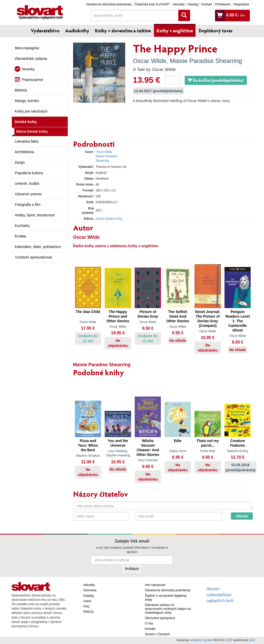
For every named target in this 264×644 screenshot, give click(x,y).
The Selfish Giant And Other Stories (178, 316)
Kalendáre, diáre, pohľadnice (38, 247)
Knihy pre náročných (31, 111)
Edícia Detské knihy (32, 131)
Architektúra (25, 152)
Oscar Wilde (150, 61)
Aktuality (179, 4)
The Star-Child (88, 312)
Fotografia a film (28, 205)
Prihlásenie (223, 4)
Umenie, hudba (27, 183)
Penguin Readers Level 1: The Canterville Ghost (238, 321)
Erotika (21, 236)
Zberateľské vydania (31, 59)
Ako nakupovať (155, 585)
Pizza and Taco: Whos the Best (88, 445)
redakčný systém (201, 640)
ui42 (252, 640)
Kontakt (207, 4)
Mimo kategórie (27, 48)
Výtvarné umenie (28, 194)
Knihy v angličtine (175, 31)
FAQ (86, 606)
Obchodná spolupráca (160, 618)
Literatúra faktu (27, 141)
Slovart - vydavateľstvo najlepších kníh (220, 595)
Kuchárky (22, 226)
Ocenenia (90, 590)
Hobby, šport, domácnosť (35, 215)
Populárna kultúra (29, 173)
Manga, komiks (27, 101)
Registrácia (241, 4)
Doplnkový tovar (216, 31)
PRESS (89, 612)
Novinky (28, 69)
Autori (87, 601)
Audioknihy (77, 31)
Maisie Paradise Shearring (206, 61)
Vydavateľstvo (45, 31)
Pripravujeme (33, 80)
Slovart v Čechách (157, 634)
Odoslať (242, 516)
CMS (229, 640)
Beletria (21, 90)
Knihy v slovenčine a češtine (123, 31)
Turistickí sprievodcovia (33, 257)
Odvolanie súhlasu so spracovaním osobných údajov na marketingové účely (168, 609)
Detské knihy (26, 122)
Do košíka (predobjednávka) (216, 80)
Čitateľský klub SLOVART (152, 4)
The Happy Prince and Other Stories (118, 316)
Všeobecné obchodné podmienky (109, 4)
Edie (178, 441)
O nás (149, 623)
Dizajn (20, 162)
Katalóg (193, 4)
